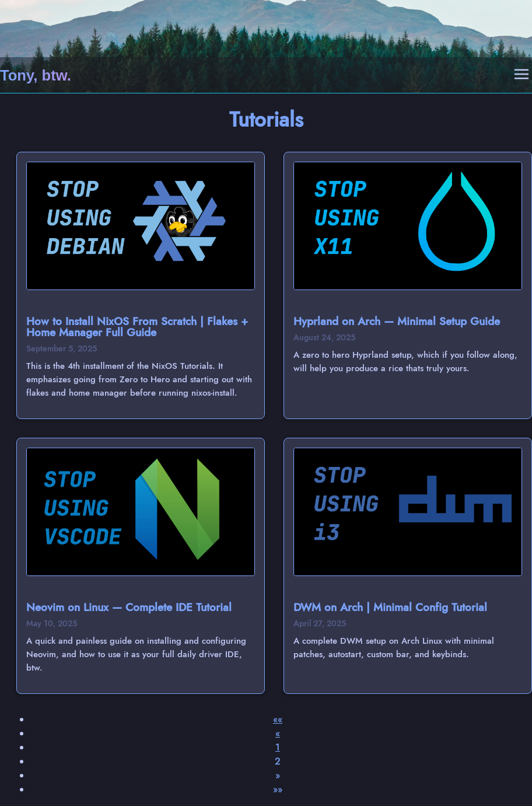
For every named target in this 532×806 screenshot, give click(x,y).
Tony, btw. (36, 75)
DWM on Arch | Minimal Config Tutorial (390, 607)
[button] (278, 719)
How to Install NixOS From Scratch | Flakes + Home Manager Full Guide (137, 327)
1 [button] (278, 747)
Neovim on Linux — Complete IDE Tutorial (129, 607)
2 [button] (278, 761)
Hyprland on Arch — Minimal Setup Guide (397, 321)
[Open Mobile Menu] (521, 75)
